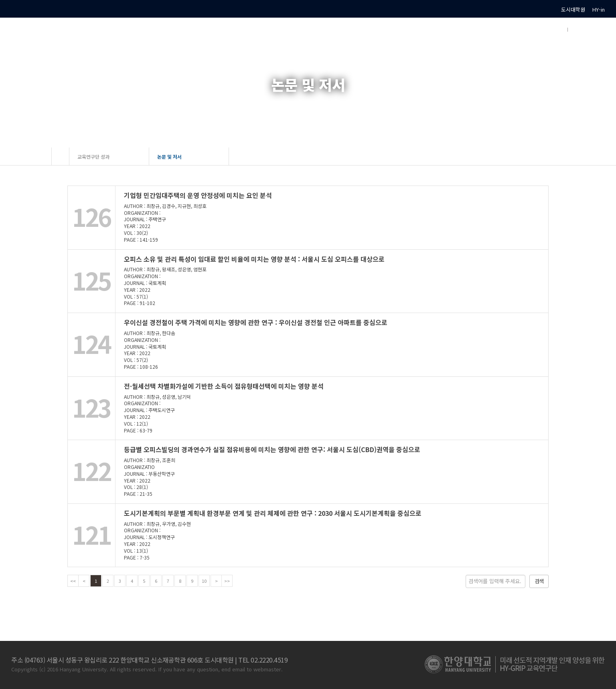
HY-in (599, 9)
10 (204, 581)
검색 (539, 581)
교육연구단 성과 (93, 157)
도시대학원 (573, 9)
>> (227, 581)
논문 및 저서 (169, 157)
